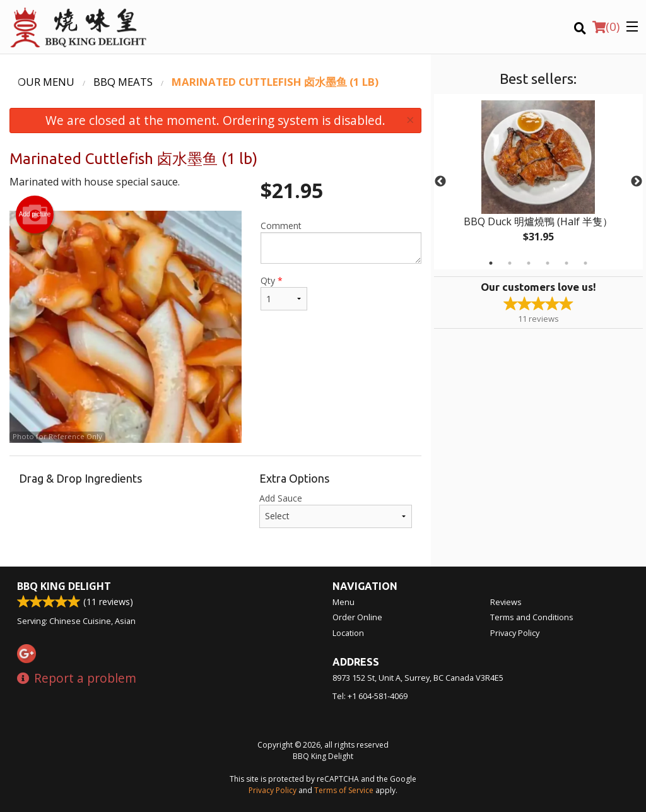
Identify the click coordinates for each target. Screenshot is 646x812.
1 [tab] (491, 263)
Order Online (357, 617)
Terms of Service (344, 790)
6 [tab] (585, 263)
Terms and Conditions (532, 617)
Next (637, 182)
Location (348, 633)
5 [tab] (567, 263)
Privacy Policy (515, 633)
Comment (341, 242)
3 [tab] (529, 263)
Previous (440, 182)
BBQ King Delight (64, 586)
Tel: (370, 696)
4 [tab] (548, 263)
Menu (344, 602)
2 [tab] (510, 263)
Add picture (35, 215)
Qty (284, 292)
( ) (606, 26)
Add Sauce (336, 510)
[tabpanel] (538, 182)
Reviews (506, 602)
